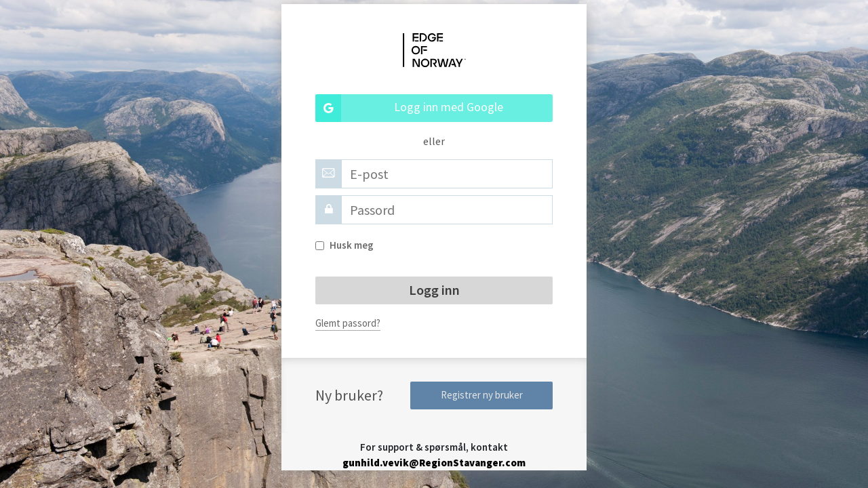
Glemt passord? (348, 323)
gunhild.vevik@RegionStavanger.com (434, 463)
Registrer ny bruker (482, 395)
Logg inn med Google (409, 108)
